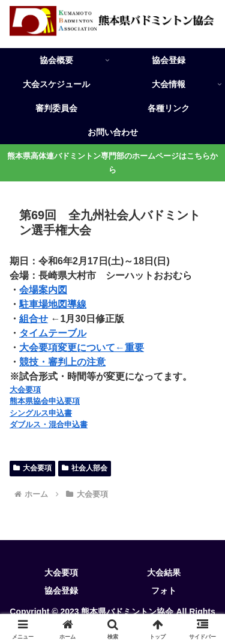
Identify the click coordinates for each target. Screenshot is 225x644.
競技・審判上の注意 (62, 362)
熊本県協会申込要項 (45, 401)
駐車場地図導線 (53, 304)
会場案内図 (43, 290)
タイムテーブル (53, 333)
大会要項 (25, 390)
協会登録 (61, 591)
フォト (164, 591)
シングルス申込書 (41, 413)
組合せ (34, 319)
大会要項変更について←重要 (82, 348)
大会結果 (164, 573)
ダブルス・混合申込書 (49, 424)
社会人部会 (85, 468)
